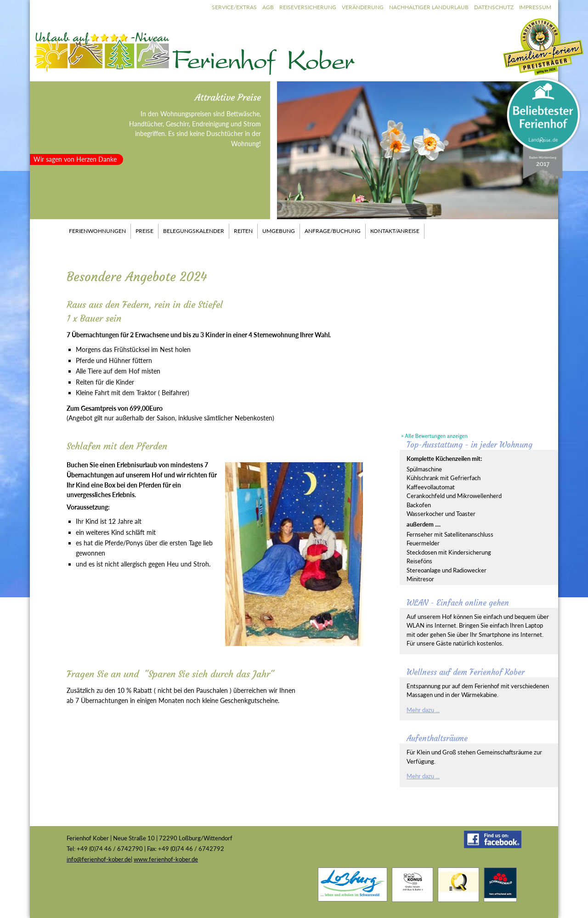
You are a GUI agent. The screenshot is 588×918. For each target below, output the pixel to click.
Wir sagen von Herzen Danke (75, 159)
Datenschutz (494, 7)
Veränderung (363, 7)
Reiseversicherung (308, 7)
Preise (144, 231)
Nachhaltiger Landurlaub (429, 7)
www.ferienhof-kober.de (166, 859)
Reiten (243, 231)
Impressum (535, 7)
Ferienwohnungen (97, 231)
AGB (268, 7)
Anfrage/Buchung (333, 231)
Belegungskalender (194, 231)
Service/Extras (234, 7)
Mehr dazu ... (423, 710)
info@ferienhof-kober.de (99, 859)
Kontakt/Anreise (395, 231)
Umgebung (279, 231)
